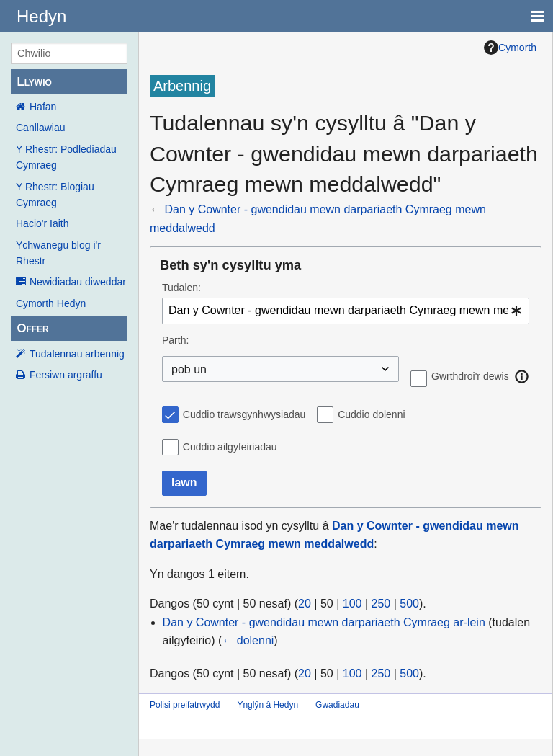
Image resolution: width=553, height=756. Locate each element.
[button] (522, 376)
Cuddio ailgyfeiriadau (230, 447)
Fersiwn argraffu (66, 375)
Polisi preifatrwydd (185, 705)
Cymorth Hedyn (51, 303)
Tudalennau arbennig (77, 354)
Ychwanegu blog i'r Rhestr (58, 253)
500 (409, 604)
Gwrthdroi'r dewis (470, 376)
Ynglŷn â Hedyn (267, 705)
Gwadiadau (337, 705)
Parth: (175, 340)
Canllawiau (40, 128)
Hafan (43, 107)
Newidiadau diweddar (78, 282)
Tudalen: (181, 288)
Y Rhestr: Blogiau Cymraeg (55, 195)
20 (305, 604)
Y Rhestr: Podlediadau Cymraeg (66, 157)
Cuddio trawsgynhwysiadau (244, 414)
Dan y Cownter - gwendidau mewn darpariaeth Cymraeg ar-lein (324, 622)
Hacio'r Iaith (42, 223)
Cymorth (510, 48)
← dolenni (248, 640)
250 (381, 604)
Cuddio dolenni (371, 414)
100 (352, 604)
